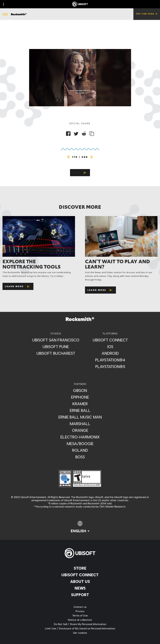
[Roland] (80, 450)
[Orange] (80, 430)
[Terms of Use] (80, 615)
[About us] (80, 581)
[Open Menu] (5, 14)
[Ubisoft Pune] (56, 347)
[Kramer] (80, 404)
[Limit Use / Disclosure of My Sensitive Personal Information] (80, 628)
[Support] (80, 595)
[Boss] (80, 457)
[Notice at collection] (80, 620)
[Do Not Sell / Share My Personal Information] (80, 624)
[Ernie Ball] (80, 410)
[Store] (80, 568)
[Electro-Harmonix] (80, 437)
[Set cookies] (80, 633)
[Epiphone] (80, 397)
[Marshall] (80, 424)
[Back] (80, 173)
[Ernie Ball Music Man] (80, 417)
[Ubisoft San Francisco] (56, 340)
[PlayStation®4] (110, 360)
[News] (80, 588)
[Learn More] (18, 286)
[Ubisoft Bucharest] (56, 353)
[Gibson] (80, 390)
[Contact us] (80, 607)
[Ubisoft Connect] (80, 575)
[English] (80, 527)
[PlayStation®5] (110, 367)
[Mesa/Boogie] (80, 444)
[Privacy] (80, 611)
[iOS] (110, 347)
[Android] (110, 353)
